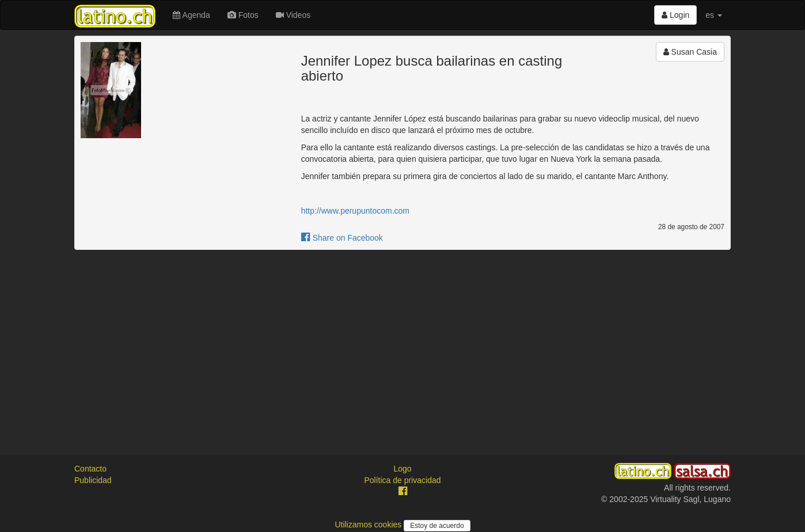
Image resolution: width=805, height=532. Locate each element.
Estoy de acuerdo (437, 526)
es (714, 15)
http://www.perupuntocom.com (355, 211)
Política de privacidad (402, 480)
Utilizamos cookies (369, 525)
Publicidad (93, 480)
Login (675, 15)
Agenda (191, 15)
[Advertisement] (403, 342)
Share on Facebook (342, 238)
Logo (402, 469)
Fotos (243, 15)
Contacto (90, 469)
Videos (293, 15)
